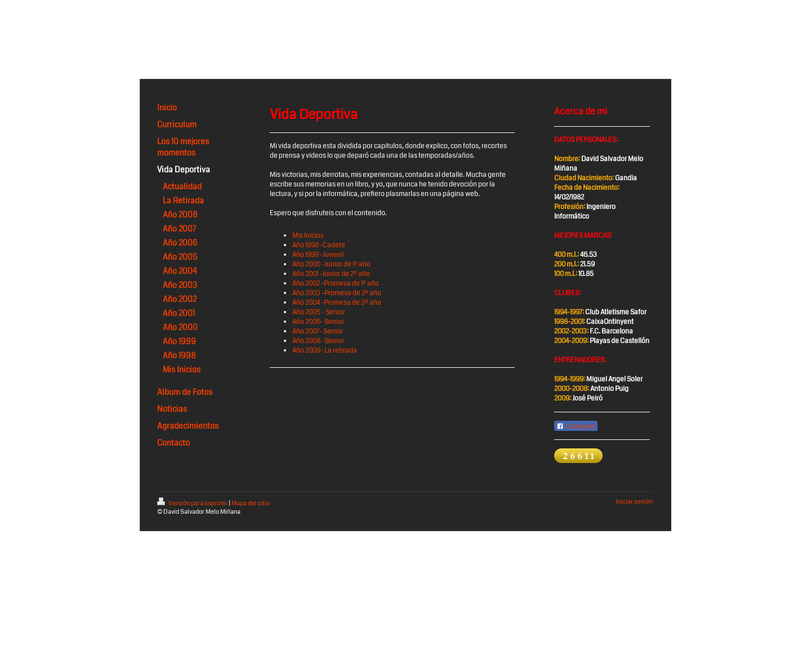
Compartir (576, 426)
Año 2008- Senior (318, 341)
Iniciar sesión (634, 502)
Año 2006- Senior (318, 322)
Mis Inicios (308, 236)
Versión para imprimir (193, 503)
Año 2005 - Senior (319, 312)
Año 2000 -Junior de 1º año (331, 264)
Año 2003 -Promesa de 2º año (337, 293)
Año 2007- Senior (318, 331)
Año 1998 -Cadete (319, 245)
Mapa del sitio (251, 503)
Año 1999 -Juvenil (318, 255)
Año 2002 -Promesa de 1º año (336, 284)
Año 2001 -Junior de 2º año (331, 274)
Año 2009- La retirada (325, 351)
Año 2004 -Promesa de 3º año (337, 303)
